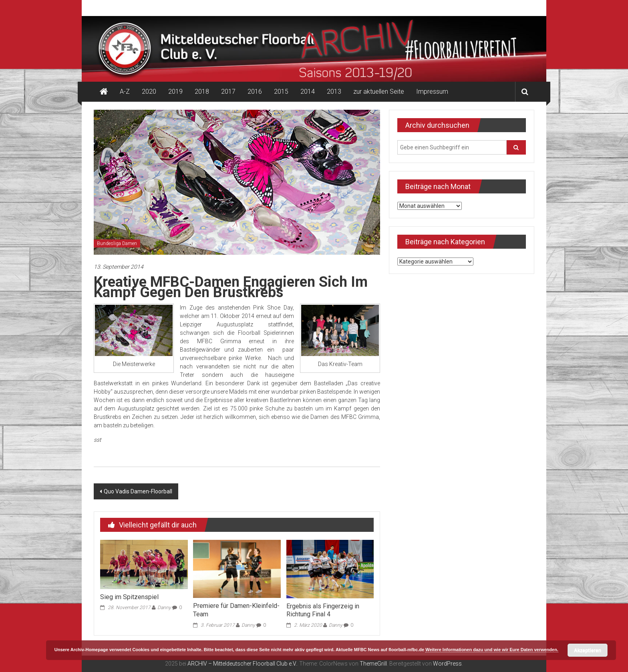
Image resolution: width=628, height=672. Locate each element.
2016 (255, 92)
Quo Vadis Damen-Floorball (138, 491)
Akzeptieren (588, 650)
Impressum (432, 92)
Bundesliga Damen (117, 243)
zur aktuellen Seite (379, 92)
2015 (281, 92)
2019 (175, 92)
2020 (149, 92)
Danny (164, 608)
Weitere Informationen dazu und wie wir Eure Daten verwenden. (492, 650)
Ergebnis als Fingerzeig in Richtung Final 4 (323, 610)
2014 (308, 92)
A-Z (125, 92)
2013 (334, 92)
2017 (228, 92)
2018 (202, 92)
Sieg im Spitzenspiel (129, 597)
